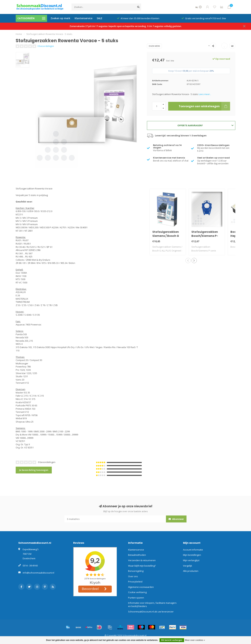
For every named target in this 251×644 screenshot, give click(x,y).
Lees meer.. (205, 94)
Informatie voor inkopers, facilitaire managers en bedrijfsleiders (152, 605)
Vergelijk (188, 566)
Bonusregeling (136, 571)
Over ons (133, 576)
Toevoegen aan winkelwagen (204, 106)
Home (19, 34)
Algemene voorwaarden (141, 587)
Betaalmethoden (137, 555)
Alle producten (191, 571)
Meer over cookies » (195, 640)
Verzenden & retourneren (142, 560)
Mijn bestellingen (192, 555)
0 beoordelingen (46, 46)
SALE (100, 18)
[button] (188, 261)
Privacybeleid (135, 582)
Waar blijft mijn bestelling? (142, 566)
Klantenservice (83, 18)
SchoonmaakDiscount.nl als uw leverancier (151, 612)
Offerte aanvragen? (205, 125)
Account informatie (193, 550)
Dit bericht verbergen (172, 640)
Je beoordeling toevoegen (34, 470)
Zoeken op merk (60, 18)
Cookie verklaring (137, 592)
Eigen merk (154, 46)
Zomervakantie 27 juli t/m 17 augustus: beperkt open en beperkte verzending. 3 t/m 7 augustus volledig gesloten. (126, 26)
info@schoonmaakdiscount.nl (38, 573)
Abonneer (176, 519)
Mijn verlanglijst (191, 560)
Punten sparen (136, 598)
